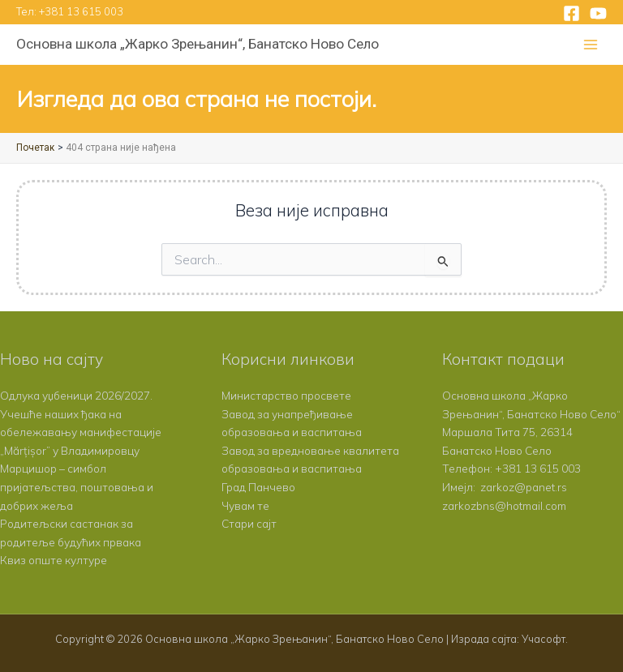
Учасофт (544, 639)
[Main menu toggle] (591, 45)
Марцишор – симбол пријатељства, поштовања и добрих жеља (77, 486)
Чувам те (245, 505)
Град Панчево (258, 487)
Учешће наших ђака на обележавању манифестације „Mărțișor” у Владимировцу (81, 432)
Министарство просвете (286, 395)
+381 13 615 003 (81, 11)
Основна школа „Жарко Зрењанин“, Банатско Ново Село (198, 44)
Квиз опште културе (54, 560)
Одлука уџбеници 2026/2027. (76, 395)
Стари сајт (249, 523)
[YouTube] (598, 13)
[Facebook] (571, 13)
